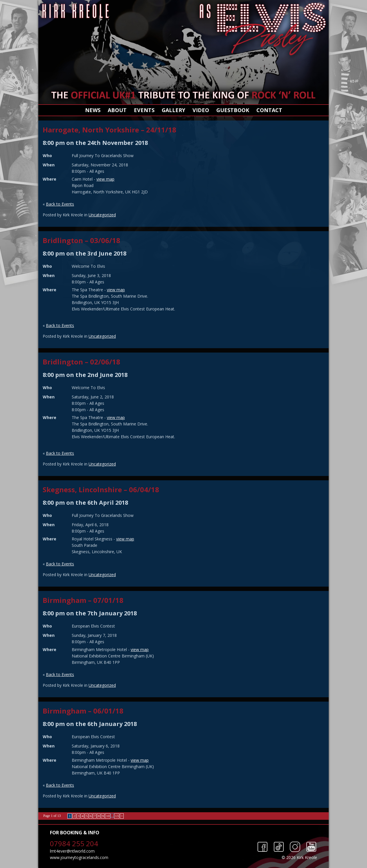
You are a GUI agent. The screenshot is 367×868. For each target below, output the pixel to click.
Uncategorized (102, 215)
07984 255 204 (74, 843)
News (93, 110)
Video (201, 110)
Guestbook (233, 110)
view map (105, 179)
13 (117, 816)
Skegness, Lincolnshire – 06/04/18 (101, 489)
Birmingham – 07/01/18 (83, 600)
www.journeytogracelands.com (79, 857)
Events (144, 110)
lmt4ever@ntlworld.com (72, 851)
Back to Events (60, 204)
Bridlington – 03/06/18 (81, 240)
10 (108, 816)
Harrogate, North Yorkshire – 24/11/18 (109, 130)
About (117, 110)
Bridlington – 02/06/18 (81, 362)
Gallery (173, 110)
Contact (269, 110)
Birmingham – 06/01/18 (83, 711)
